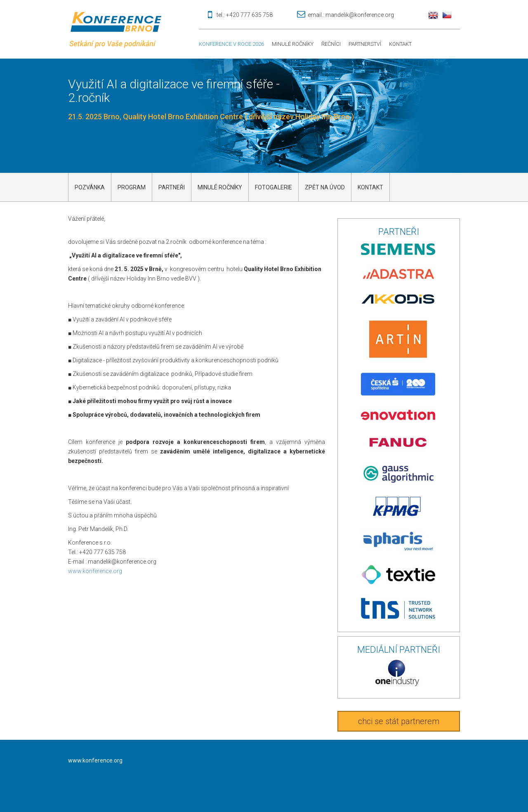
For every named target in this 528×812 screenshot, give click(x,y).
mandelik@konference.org (360, 15)
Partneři (172, 187)
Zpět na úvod (325, 187)
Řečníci (331, 44)
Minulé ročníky (293, 44)
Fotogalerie (273, 187)
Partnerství (365, 44)
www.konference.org (95, 571)
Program (132, 187)
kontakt (370, 187)
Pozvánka (90, 187)
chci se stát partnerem (399, 721)
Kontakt (400, 44)
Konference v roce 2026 (231, 44)
